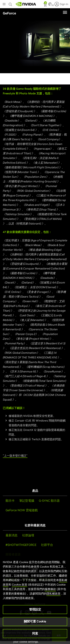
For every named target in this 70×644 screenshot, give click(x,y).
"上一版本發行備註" (15, 456)
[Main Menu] (4, 4)
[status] (45, 5)
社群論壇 (28, 535)
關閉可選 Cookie (35, 621)
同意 (35, 633)
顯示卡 (10, 501)
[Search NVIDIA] (11, 3)
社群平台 (47, 545)
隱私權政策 (53, 594)
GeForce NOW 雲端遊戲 (22, 510)
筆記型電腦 (27, 501)
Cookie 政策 (20, 585)
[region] (35, 597)
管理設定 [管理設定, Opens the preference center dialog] (35, 609)
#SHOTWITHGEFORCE (21, 545)
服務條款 (50, 589)
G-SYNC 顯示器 (49, 501)
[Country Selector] (50, 5)
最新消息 (12, 535)
